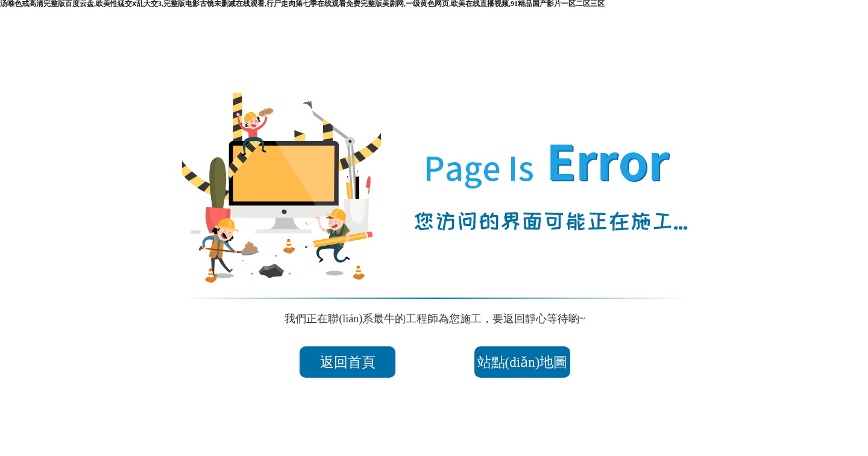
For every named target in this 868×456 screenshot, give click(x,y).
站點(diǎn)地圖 (532, 362)
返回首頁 (338, 362)
